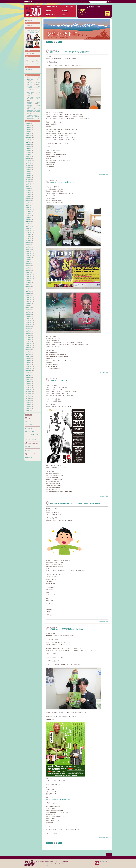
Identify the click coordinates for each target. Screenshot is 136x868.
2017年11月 (28, 322)
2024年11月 (28, 162)
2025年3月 (28, 154)
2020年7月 (28, 261)
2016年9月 (28, 349)
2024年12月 (28, 160)
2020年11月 (28, 254)
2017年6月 (28, 332)
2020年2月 (28, 271)
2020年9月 (28, 258)
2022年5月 (28, 219)
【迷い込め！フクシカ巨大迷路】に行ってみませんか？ (33, 79)
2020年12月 (28, 252)
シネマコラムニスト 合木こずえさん (63, 182)
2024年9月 (28, 166)
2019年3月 (28, 292)
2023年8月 (28, 191)
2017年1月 (28, 342)
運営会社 (42, 861)
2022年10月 (28, 210)
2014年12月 (28, 389)
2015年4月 (28, 382)
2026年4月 (28, 130)
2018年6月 (28, 309)
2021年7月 (28, 238)
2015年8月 (28, 374)
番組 (107, 175)
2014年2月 (28, 408)
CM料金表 (66, 861)
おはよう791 (28, 421)
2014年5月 (28, 403)
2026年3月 (28, 131)
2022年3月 (28, 223)
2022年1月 (28, 227)
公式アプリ (71, 861)
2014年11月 (28, 391)
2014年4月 (28, 405)
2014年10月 (28, 393)
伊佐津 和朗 (34, 31)
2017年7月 (28, 330)
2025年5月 (28, 151)
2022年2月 (28, 225)
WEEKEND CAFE (30, 431)
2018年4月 (28, 313)
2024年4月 (28, 175)
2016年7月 (28, 353)
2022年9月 (28, 212)
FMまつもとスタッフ (30, 457)
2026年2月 (28, 133)
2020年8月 (28, 259)
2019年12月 (28, 275)
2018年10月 (28, 301)
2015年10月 (28, 370)
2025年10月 (28, 141)
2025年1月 (28, 158)
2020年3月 (28, 269)
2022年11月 (28, 208)
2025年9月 (28, 143)
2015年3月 (28, 384)
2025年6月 (28, 149)
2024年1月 (28, 181)
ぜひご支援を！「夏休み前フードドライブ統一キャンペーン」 (33, 88)
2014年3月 (28, 407)
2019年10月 (28, 279)
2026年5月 (28, 128)
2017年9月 (28, 326)
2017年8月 (28, 328)
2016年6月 (28, 355)
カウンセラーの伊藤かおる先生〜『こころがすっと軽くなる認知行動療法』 (76, 504)
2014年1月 (28, 410)
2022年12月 (28, 206)
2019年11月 (28, 277)
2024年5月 (28, 173)
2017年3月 (28, 338)
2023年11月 (28, 185)
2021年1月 (28, 250)
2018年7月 (28, 307)
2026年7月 (28, 124)
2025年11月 (28, 139)
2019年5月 (28, 288)
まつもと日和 (29, 425)
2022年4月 (28, 221)
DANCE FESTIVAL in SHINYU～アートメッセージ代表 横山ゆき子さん (33, 92)
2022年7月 (28, 215)
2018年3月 (28, 315)
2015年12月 (28, 366)
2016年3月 (28, 361)
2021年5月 (28, 242)
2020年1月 (28, 273)
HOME (38, 861)
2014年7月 (28, 399)
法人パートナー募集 (58, 861)
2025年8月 (28, 145)
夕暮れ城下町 (102, 175)
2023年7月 (28, 193)
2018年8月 (28, 305)
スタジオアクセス (49, 861)
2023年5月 (28, 196)
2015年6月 (28, 378)
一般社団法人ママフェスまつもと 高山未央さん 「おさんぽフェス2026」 (33, 107)
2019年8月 (28, 282)
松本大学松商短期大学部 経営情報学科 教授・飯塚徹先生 (34, 112)
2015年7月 (28, 376)
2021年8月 (28, 236)
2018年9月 (28, 303)
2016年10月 (28, 347)
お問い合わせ (57, 863)
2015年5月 (28, 380)
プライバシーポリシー (48, 863)
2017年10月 (28, 324)
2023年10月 (28, 187)
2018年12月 (28, 298)
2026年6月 (28, 126)
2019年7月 (28, 284)
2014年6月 (28, 401)
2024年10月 (28, 164)
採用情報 (63, 863)
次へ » (60, 42)
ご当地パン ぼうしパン (58, 381)
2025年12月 (28, 137)
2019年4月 (28, 290)
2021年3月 (28, 246)
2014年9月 (28, 395)
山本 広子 (28, 450)
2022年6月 (28, 217)
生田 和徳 (28, 447)
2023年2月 (28, 202)
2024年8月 (28, 168)
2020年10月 (28, 256)
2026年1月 (28, 135)
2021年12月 (28, 229)
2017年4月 (28, 336)
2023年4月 (28, 198)
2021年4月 (28, 244)
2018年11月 (28, 300)
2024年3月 (28, 177)
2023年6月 (28, 194)
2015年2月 (28, 385)
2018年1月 (28, 319)
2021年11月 (28, 231)
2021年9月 (28, 235)
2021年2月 (28, 248)
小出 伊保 (28, 31)
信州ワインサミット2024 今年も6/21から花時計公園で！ (70, 52)
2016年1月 (28, 364)
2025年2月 (28, 156)
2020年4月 (28, 267)
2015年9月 (28, 372)
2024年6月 (28, 172)
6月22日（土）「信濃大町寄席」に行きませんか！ (67, 629)
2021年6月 (28, 240)
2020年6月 (28, 263)
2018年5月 (28, 311)
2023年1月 (28, 204)
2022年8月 (28, 214)
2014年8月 (28, 397)
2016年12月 (28, 343)
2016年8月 (28, 351)
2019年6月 (28, 286)
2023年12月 (28, 183)
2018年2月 (28, 317)
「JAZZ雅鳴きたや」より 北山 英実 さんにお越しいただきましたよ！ (33, 117)
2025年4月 (28, 152)
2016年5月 (28, 357)
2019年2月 (28, 294)
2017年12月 (28, 320)
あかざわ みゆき (34, 32)
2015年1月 (28, 387)
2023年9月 (28, 189)
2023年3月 (28, 200)
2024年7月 (28, 170)
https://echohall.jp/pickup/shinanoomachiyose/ (58, 800)
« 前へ (48, 42)
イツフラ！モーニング (31, 440)
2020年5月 (28, 265)
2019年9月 (28, 280)
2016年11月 (28, 345)
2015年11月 (28, 368)
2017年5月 (28, 334)
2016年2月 (28, 363)
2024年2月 (28, 179)
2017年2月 (28, 340)
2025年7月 (28, 147)
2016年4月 (28, 359)
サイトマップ (39, 863)
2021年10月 (28, 233)
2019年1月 (28, 296)
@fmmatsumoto (103, 862)
